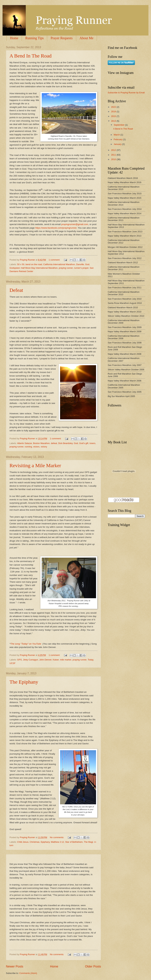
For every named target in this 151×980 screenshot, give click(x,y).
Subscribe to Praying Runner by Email (126, 93)
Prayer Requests (62, 38)
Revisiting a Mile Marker (35, 465)
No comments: (57, 837)
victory (44, 447)
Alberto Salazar (24, 443)
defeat (54, 443)
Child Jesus (23, 842)
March (117, 135)
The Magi (88, 842)
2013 (114, 121)
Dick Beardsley (65, 443)
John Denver (45, 660)
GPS (19, 660)
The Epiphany (24, 682)
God (87, 264)
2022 (114, 107)
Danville (80, 264)
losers (92, 443)
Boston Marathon (41, 443)
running (28, 447)
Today (91, 660)
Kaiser (56, 660)
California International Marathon (59, 264)
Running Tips (34, 38)
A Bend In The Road (31, 56)
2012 (114, 150)
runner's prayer (81, 268)
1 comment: (55, 260)
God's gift (84, 443)
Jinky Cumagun (30, 660)
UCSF (12, 663)
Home (14, 38)
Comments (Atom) (28, 973)
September (119, 125)
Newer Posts (15, 966)
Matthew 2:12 (57, 842)
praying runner (66, 268)
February (118, 139)
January (118, 144)
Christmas (35, 842)
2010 (114, 159)
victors (36, 447)
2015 (114, 116)
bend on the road (34, 264)
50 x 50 (21, 264)
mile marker (66, 660)
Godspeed (15, 268)
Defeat (16, 290)
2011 (114, 155)
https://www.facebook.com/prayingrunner (56, 228)
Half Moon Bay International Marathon (39, 268)
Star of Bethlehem (74, 842)
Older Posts (93, 966)
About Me (87, 38)
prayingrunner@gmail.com (75, 224)
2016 (114, 112)
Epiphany (45, 842)
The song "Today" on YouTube (26, 644)
